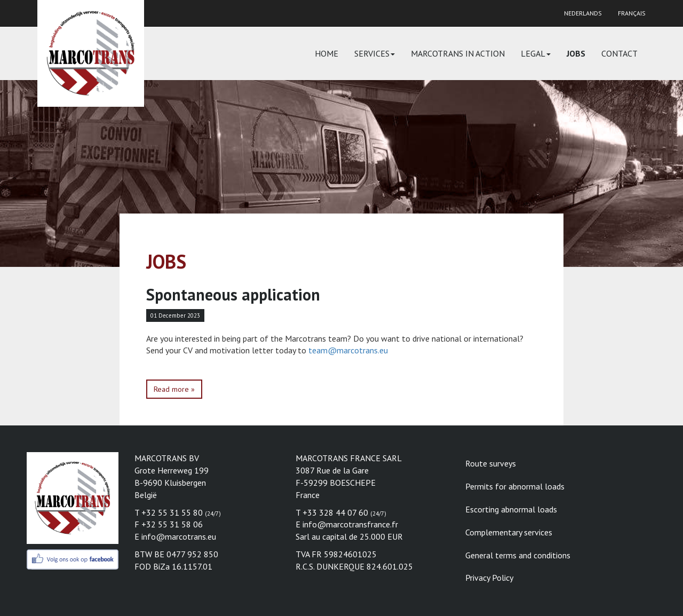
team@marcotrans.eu (348, 350)
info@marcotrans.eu (179, 536)
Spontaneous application (233, 294)
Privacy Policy (489, 578)
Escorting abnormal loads (511, 509)
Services (375, 53)
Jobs (576, 53)
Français (632, 13)
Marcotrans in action (458, 53)
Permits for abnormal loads (515, 486)
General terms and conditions (518, 555)
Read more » (174, 389)
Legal (536, 53)
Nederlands (583, 13)
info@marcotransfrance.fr (350, 524)
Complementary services (509, 532)
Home (327, 53)
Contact (620, 53)
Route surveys (491, 463)
